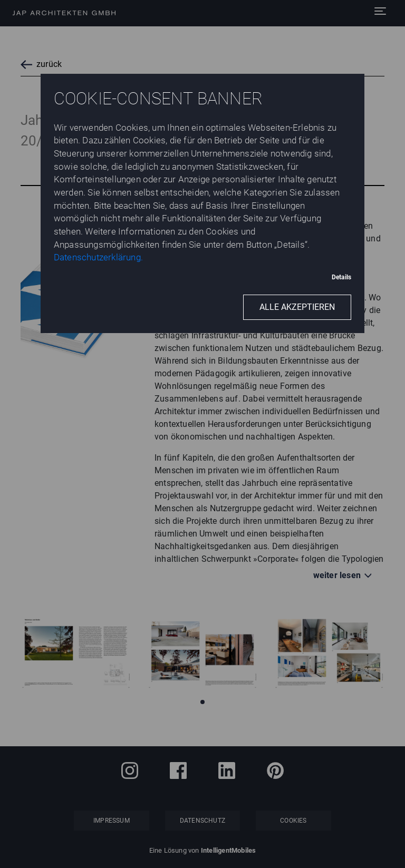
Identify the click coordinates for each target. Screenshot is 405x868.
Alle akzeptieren (297, 307)
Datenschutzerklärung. (98, 257)
